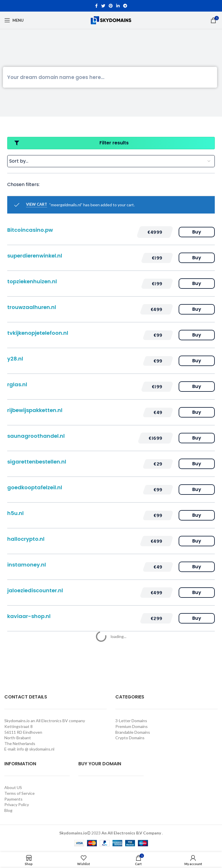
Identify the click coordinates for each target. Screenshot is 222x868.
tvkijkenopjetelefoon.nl (38, 333)
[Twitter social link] (103, 6)
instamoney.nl (27, 565)
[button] (155, 232)
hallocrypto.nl (26, 539)
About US (13, 787)
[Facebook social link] (96, 6)
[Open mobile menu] (14, 20)
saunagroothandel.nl (36, 436)
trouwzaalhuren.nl (32, 307)
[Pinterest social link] (111, 6)
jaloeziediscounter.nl (35, 590)
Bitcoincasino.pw (30, 230)
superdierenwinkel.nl (35, 256)
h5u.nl (15, 513)
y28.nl (15, 359)
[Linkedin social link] (118, 6)
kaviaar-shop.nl (29, 616)
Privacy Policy (17, 804)
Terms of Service (20, 793)
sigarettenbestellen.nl (37, 462)
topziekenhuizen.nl (32, 281)
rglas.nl (17, 384)
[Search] (110, 77)
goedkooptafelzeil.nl (35, 487)
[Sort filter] (111, 161)
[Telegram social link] (125, 6)
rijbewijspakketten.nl (35, 410)
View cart (37, 204)
